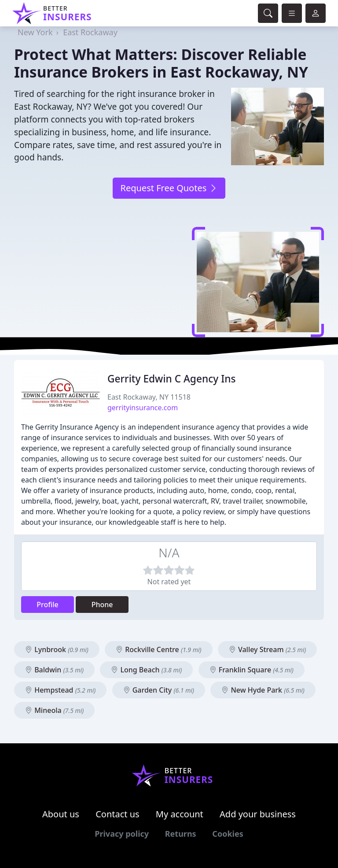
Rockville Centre (159, 649)
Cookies (228, 834)
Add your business (258, 814)
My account (180, 814)
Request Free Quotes (169, 188)
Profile (48, 605)
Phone (102, 605)
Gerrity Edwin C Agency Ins (171, 379)
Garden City (159, 690)
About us (61, 814)
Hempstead (60, 690)
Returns (181, 834)
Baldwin (54, 670)
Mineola (54, 710)
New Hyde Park (263, 690)
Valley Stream (268, 649)
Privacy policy (122, 834)
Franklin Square (252, 670)
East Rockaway (90, 32)
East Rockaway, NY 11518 (149, 397)
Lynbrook (57, 649)
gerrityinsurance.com (143, 408)
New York (35, 32)
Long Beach (146, 670)
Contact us (118, 814)
